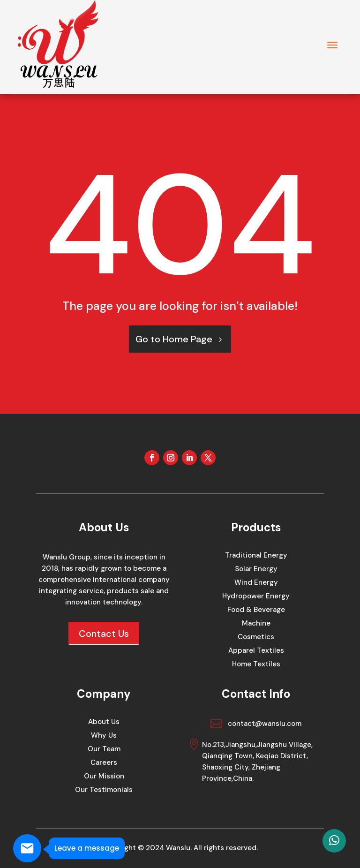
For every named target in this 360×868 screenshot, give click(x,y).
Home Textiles (256, 665)
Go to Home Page (174, 339)
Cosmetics (256, 638)
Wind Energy (256, 583)
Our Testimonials (104, 790)
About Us (104, 722)
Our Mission (104, 777)
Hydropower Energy (256, 597)
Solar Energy (256, 570)
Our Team (104, 750)
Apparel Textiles (256, 651)
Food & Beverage (256, 610)
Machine (256, 624)
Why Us (104, 736)
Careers (104, 763)
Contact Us (104, 634)
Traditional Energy (256, 556)
